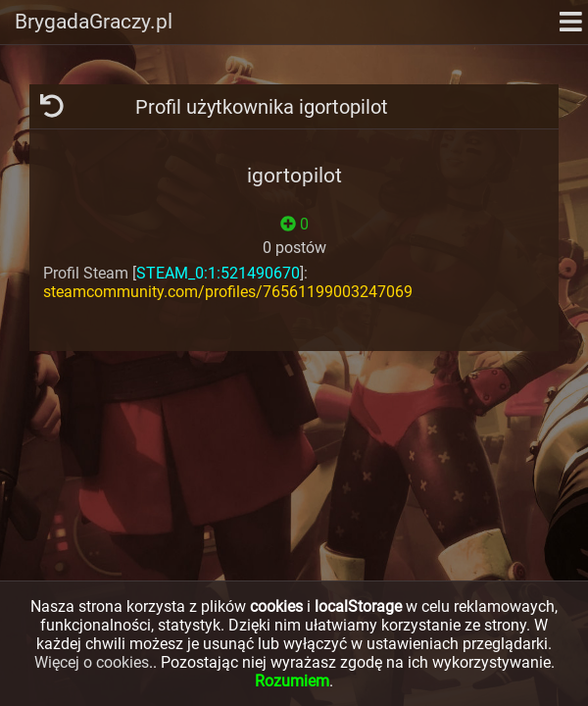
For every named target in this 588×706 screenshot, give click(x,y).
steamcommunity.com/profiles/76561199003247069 (228, 292)
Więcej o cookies (92, 662)
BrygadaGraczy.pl (94, 22)
